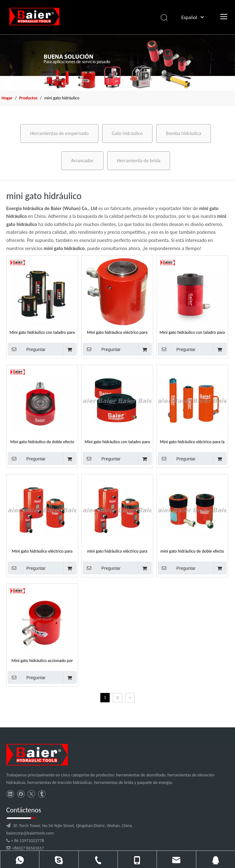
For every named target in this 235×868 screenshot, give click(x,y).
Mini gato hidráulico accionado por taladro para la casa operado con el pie (42, 660)
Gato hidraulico (127, 133)
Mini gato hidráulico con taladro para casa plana (42, 332)
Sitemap (201, 861)
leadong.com (181, 861)
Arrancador (82, 161)
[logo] (29, 752)
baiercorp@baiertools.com (89, 806)
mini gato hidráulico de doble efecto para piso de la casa (192, 551)
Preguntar (27, 349)
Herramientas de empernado (59, 133)
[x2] (117, 63)
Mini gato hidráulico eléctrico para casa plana (117, 332)
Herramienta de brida (139, 161)
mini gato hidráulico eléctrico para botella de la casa (117, 551)
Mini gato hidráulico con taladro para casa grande (192, 332)
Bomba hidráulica (184, 133)
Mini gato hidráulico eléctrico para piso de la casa (42, 551)
